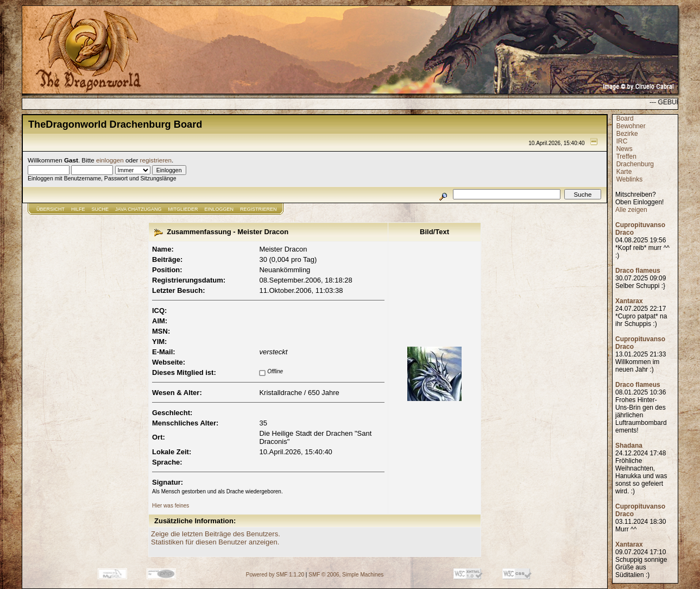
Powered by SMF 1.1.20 (275, 575)
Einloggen (219, 209)
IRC (622, 141)
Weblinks (629, 179)
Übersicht (51, 209)
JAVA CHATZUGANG (138, 209)
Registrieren (258, 209)
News (625, 149)
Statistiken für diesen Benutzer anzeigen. (215, 542)
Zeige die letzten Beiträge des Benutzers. (216, 534)
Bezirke (627, 134)
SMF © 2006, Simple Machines (346, 575)
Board (625, 118)
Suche (100, 209)
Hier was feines (171, 506)
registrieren (156, 160)
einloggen (110, 160)
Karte (624, 172)
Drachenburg (635, 164)
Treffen (626, 156)
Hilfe (78, 209)
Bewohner (631, 126)
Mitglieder (183, 209)
